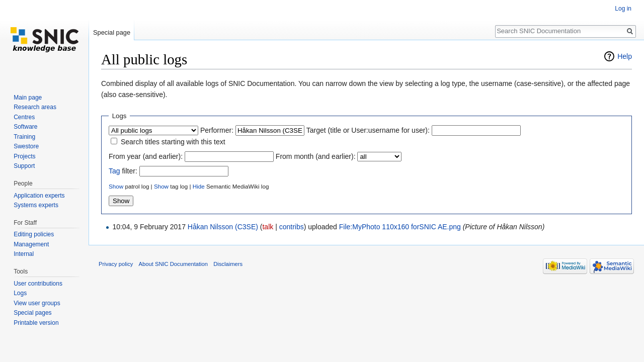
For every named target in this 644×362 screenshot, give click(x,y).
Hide (199, 186)
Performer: (217, 130)
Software (25, 127)
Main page (28, 98)
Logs (20, 293)
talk (268, 227)
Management (31, 244)
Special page (112, 32)
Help (625, 56)
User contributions (38, 284)
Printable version (36, 323)
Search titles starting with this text (173, 142)
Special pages (32, 313)
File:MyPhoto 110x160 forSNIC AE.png (400, 227)
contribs (292, 227)
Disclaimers (228, 264)
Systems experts (36, 205)
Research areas (35, 107)
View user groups (37, 303)
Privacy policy (116, 264)
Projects (24, 156)
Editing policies (34, 234)
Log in (623, 9)
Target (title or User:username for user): (368, 130)
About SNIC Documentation (173, 264)
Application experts (39, 196)
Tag (114, 171)
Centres (24, 117)
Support (24, 166)
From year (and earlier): (146, 156)
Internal (24, 254)
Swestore (26, 146)
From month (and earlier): (316, 156)
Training (24, 137)
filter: (123, 171)
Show (116, 186)
